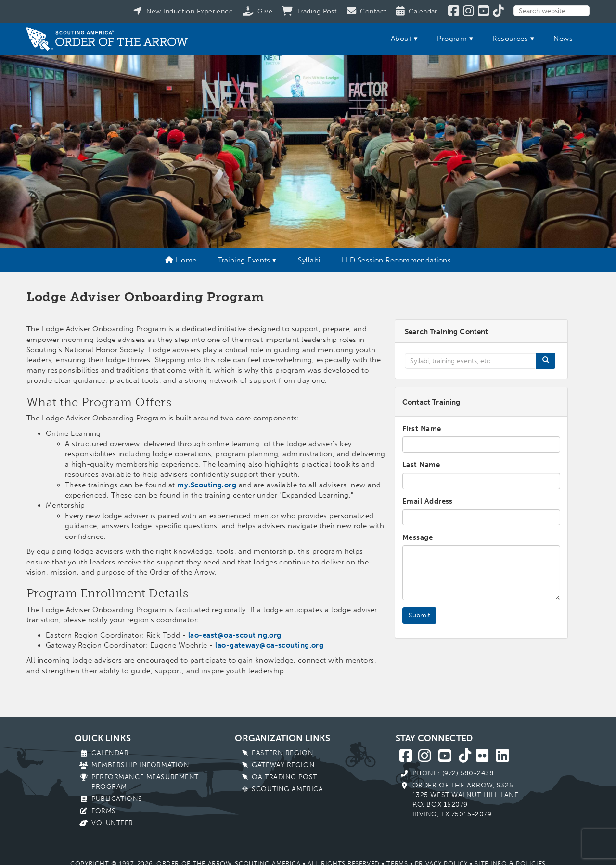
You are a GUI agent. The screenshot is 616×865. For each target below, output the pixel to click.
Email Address (428, 501)
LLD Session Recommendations (396, 260)
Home (181, 260)
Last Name (421, 465)
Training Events (244, 260)
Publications (117, 799)
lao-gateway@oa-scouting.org (269, 645)
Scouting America (287, 789)
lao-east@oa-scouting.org (235, 635)
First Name (422, 429)
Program (452, 39)
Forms (104, 811)
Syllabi (309, 260)
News (563, 39)
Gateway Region (283, 765)
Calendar (110, 753)
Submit (419, 615)
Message (417, 537)
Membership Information (140, 765)
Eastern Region (282, 753)
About (401, 39)
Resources (510, 39)
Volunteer (112, 823)
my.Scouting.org (207, 485)
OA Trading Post (284, 777)
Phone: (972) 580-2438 (453, 773)
